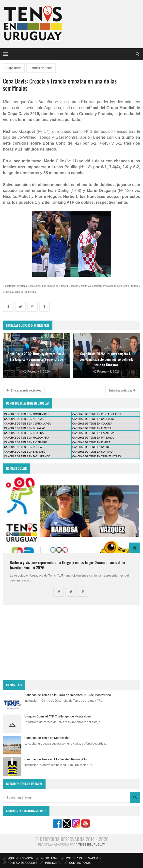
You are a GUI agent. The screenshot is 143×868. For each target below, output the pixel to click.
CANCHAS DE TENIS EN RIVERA (91, 442)
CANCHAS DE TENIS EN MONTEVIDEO (27, 414)
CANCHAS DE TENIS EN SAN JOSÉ (25, 452)
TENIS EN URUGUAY (92, 845)
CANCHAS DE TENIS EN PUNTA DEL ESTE (97, 414)
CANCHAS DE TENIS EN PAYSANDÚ (93, 438)
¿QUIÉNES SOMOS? (18, 858)
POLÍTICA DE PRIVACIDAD (81, 858)
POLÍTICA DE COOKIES (20, 863)
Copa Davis (14, 68)
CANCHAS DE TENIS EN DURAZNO (25, 428)
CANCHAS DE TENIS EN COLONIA (92, 424)
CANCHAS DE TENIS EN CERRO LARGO (28, 424)
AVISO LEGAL (47, 858)
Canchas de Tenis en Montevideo (47, 738)
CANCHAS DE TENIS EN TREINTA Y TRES (97, 456)
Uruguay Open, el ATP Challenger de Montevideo (58, 716)
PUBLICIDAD (51, 863)
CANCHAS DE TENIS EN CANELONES (94, 419)
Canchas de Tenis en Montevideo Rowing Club (56, 759)
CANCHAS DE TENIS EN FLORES (92, 428)
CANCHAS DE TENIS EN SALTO (91, 447)
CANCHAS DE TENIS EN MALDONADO (27, 438)
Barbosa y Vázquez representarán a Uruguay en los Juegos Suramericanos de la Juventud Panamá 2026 (67, 565)
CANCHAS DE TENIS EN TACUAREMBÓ (27, 456)
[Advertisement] (71, 643)
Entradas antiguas (122, 391)
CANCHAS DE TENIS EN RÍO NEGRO (26, 442)
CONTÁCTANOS (78, 863)
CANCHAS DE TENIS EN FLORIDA (24, 433)
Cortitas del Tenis (41, 68)
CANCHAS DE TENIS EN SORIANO (92, 452)
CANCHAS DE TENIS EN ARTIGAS (24, 419)
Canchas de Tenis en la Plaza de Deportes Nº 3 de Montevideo (68, 695)
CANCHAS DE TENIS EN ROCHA (23, 447)
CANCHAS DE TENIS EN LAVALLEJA (93, 433)
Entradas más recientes (24, 391)
